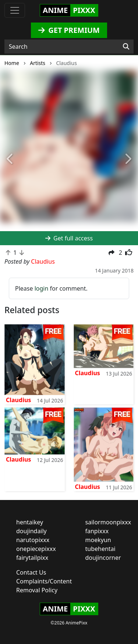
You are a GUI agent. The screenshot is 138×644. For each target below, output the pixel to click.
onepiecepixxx (36, 549)
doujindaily (31, 531)
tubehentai (100, 549)
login (42, 288)
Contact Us (31, 572)
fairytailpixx (32, 558)
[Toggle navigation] (15, 10)
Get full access (69, 238)
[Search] (126, 47)
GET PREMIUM (69, 30)
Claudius (18, 400)
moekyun (98, 540)
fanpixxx (97, 531)
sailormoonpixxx (108, 522)
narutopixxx (33, 540)
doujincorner (103, 558)
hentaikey (30, 522)
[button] (10, 159)
